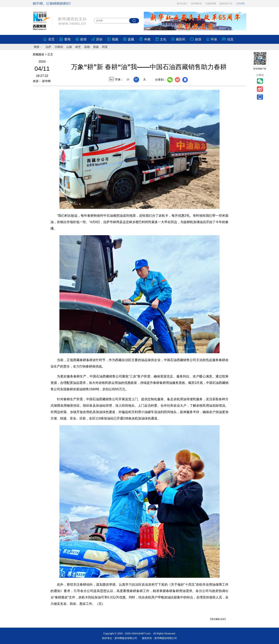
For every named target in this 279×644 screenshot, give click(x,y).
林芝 (78, 47)
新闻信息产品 (226, 4)
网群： (38, 47)
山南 (69, 47)
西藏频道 (38, 54)
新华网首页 (196, 4)
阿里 (105, 47)
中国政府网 (211, 4)
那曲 (96, 47)
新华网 (46, 81)
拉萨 (48, 47)
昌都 (87, 47)
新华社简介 (182, 4)
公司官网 (240, 4)
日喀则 (59, 47)
